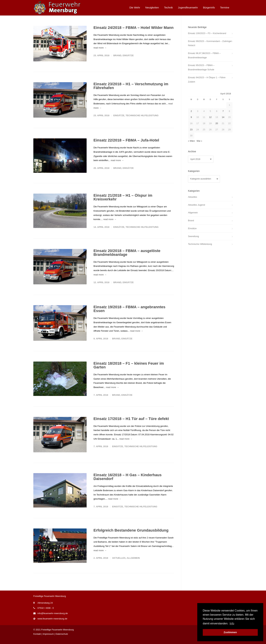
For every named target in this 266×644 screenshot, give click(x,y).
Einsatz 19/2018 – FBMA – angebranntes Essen (129, 311)
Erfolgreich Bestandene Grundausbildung (131, 535)
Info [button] (232, 623)
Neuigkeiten (152, 7)
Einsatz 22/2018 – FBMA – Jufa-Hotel (126, 140)
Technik (168, 7)
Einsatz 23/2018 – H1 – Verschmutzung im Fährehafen (131, 86)
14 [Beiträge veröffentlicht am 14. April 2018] (223, 117)
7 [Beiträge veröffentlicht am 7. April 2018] (223, 111)
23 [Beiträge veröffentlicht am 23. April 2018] (191, 130)
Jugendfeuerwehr (188, 7)
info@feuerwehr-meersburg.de (53, 619)
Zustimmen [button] (230, 632)
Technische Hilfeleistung (142, 115)
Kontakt (37, 639)
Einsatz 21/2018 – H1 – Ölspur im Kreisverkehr (123, 198)
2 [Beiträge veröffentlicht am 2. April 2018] (191, 111)
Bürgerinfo (209, 7)
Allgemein (133, 562)
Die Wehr (135, 7)
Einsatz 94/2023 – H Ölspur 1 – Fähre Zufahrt (207, 80)
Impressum (48, 639)
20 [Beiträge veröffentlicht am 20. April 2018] (217, 123)
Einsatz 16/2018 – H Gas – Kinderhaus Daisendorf (128, 480)
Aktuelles (119, 562)
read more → (100, 48)
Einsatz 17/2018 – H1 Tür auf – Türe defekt (131, 422)
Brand (117, 55)
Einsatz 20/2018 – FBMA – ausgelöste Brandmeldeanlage (127, 255)
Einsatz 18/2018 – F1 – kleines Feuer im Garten (129, 367)
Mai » (199, 141)
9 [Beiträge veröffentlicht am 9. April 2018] (191, 117)
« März (191, 141)
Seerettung (193, 236)
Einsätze (128, 55)
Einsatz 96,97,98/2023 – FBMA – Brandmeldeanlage (204, 55)
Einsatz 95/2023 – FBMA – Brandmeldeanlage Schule (201, 67)
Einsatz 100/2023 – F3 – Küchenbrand (207, 33)
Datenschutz (62, 639)
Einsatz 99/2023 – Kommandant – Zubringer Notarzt (210, 43)
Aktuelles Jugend (196, 205)
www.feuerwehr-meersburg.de (52, 624)
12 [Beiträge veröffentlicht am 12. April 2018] (210, 117)
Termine (225, 7)
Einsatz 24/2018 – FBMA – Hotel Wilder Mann (134, 28)
